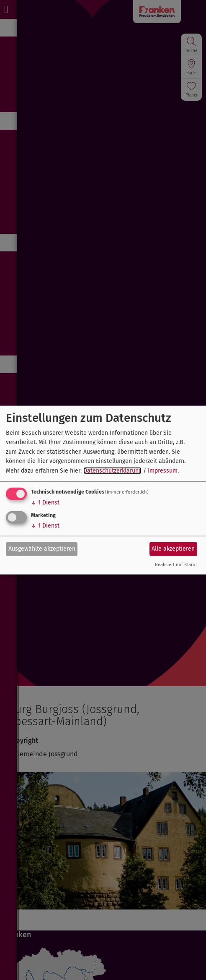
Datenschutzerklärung (112, 470)
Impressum (163, 470)
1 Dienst (45, 503)
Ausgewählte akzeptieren (42, 549)
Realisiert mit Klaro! (176, 565)
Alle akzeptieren (173, 549)
